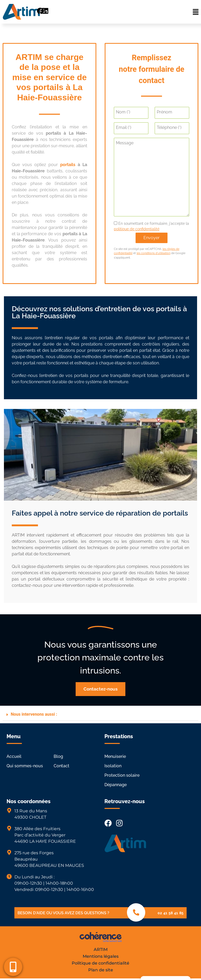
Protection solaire (122, 775)
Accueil (14, 756)
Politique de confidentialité (100, 963)
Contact (62, 766)
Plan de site (101, 970)
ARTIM (101, 949)
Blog (58, 756)
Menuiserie (115, 756)
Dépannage (116, 785)
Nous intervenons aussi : (34, 714)
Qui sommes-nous (25, 766)
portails (68, 165)
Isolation (113, 766)
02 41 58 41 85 (171, 913)
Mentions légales (101, 956)
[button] (100, 689)
